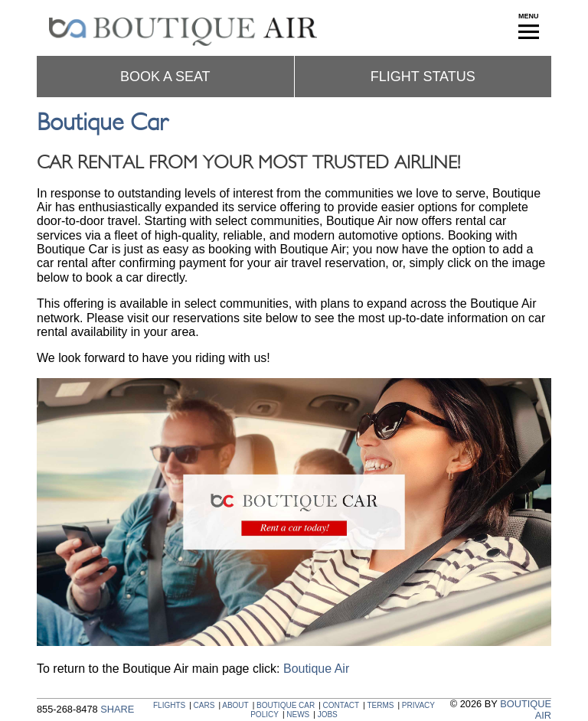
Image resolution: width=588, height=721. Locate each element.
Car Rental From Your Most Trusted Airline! (248, 163)
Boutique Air (316, 669)
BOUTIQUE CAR (286, 705)
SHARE (117, 709)
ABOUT (235, 705)
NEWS (298, 714)
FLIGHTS (169, 705)
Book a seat (165, 77)
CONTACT (341, 705)
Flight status (423, 77)
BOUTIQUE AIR (526, 710)
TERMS (380, 705)
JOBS (328, 714)
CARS (204, 705)
